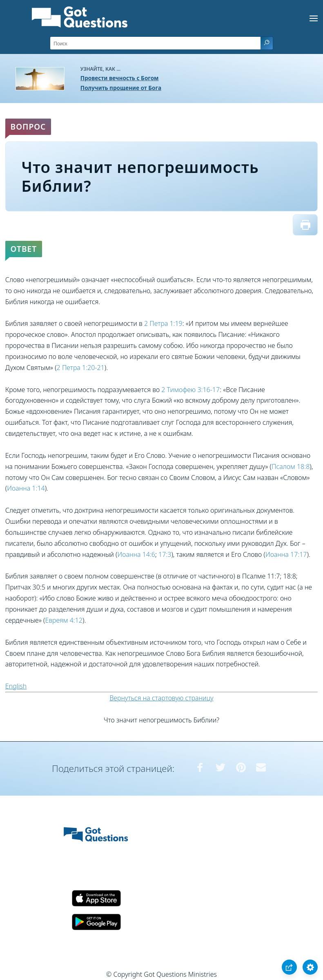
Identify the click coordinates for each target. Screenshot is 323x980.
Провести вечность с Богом (120, 78)
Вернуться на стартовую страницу (161, 698)
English (16, 686)
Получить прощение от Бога (121, 88)
